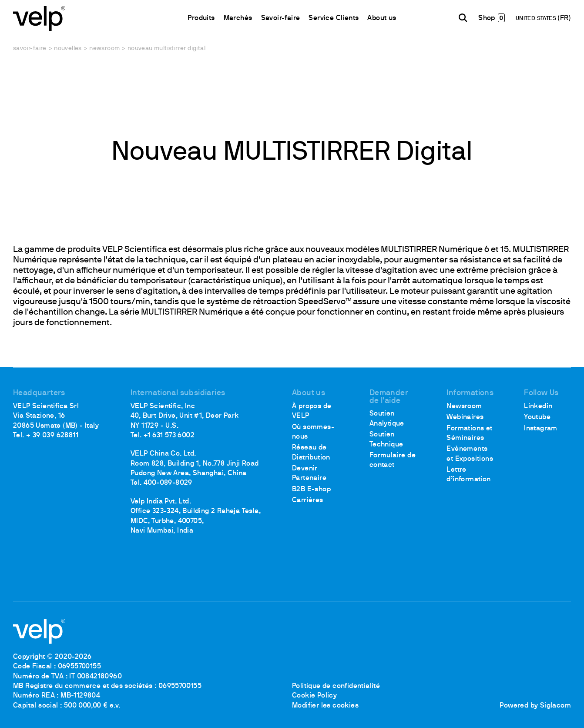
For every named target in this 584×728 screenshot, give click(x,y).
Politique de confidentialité (336, 686)
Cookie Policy (314, 696)
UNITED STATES (537, 19)
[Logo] (39, 18)
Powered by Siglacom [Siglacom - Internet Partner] (535, 706)
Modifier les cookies (325, 706)
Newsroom (104, 49)
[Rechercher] (463, 18)
